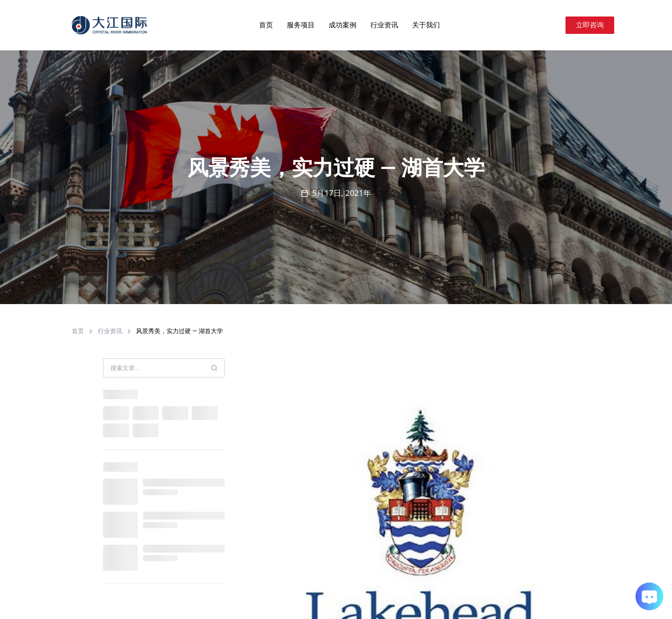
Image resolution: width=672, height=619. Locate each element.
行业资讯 (384, 25)
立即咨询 (590, 25)
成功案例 (343, 25)
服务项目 (301, 25)
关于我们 (426, 25)
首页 (266, 25)
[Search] (555, 25)
